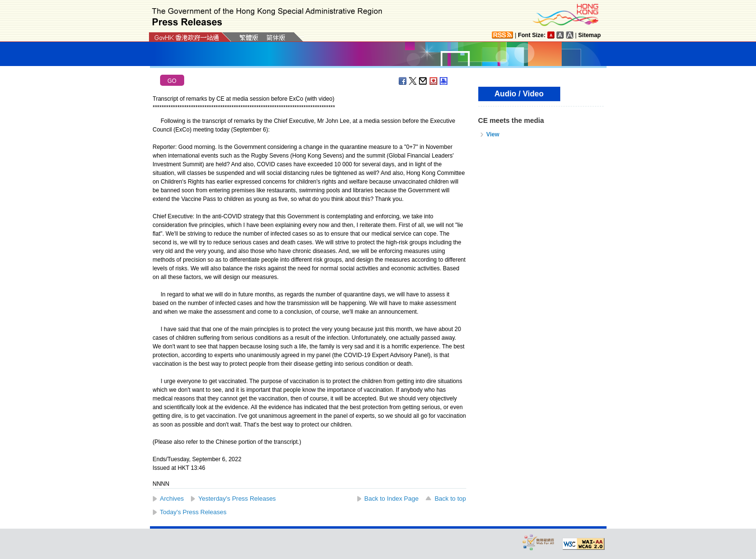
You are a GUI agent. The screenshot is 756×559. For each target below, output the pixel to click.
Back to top (450, 499)
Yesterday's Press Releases (237, 499)
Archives (172, 499)
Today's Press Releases (193, 512)
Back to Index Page (392, 499)
